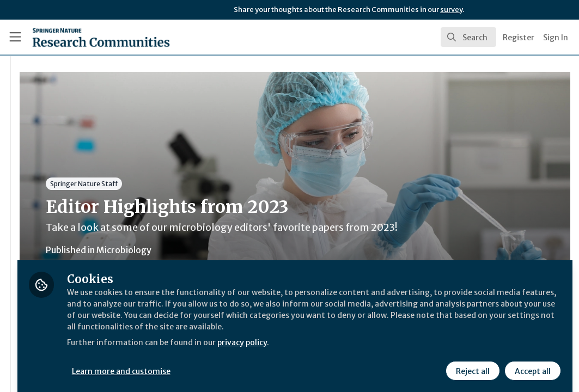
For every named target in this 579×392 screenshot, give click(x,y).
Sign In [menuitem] (556, 38)
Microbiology (252, 250)
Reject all (471, 363)
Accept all (531, 363)
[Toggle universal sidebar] (15, 37)
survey (451, 10)
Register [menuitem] (519, 38)
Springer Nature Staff (212, 184)
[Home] (83, 37)
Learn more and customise (251, 363)
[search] (468, 37)
